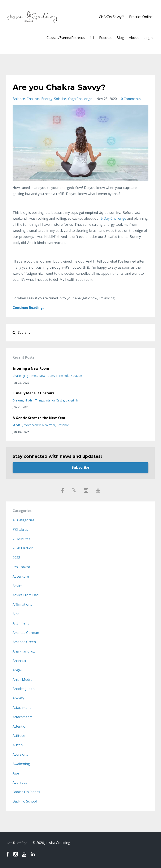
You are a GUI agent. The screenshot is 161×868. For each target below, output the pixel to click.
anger (17, 670)
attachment (22, 708)
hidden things (34, 400)
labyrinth (72, 400)
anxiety (18, 698)
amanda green (24, 642)
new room (47, 376)
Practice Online (141, 17)
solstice (60, 99)
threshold (63, 376)
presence (63, 425)
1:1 (92, 38)
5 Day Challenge (114, 218)
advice (18, 586)
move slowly (32, 425)
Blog (120, 38)
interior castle (55, 400)
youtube (77, 376)
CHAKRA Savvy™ (112, 17)
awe (16, 773)
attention (20, 726)
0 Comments (131, 99)
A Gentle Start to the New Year (39, 418)
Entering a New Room (31, 368)
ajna (16, 614)
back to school (25, 801)
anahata (19, 661)
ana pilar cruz (24, 651)
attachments (23, 717)
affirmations (22, 604)
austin (18, 745)
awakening (21, 764)
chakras (33, 99)
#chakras (20, 530)
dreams (18, 400)
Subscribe (80, 467)
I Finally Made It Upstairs (33, 393)
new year (49, 425)
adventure (21, 576)
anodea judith (24, 689)
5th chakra (21, 567)
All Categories (23, 520)
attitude (19, 736)
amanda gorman (26, 633)
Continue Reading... (29, 308)
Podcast (105, 38)
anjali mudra (23, 680)
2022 (16, 558)
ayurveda (20, 782)
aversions (20, 754)
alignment (21, 623)
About (134, 38)
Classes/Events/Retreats (66, 38)
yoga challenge (80, 99)
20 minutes (21, 539)
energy (47, 99)
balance (19, 99)
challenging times (25, 376)
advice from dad (26, 595)
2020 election (23, 548)
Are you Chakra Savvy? (62, 87)
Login (148, 38)
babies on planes (26, 792)
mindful (17, 425)
